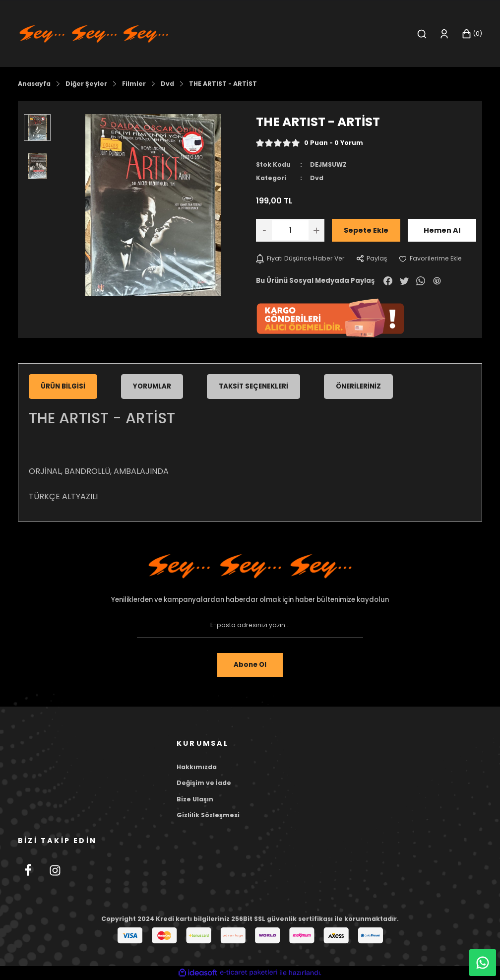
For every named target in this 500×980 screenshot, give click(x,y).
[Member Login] (444, 34)
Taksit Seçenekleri (253, 386)
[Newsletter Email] (250, 625)
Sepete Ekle (366, 230)
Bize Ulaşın (195, 799)
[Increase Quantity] (316, 230)
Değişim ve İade (204, 783)
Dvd (317, 178)
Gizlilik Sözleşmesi (208, 815)
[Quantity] (290, 230)
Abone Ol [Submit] (250, 665)
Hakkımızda (197, 767)
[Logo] (94, 33)
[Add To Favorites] (430, 259)
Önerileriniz (358, 386)
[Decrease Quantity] (264, 230)
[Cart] (472, 34)
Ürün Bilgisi (63, 386)
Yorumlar (152, 386)
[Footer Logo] (250, 566)
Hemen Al (442, 230)
